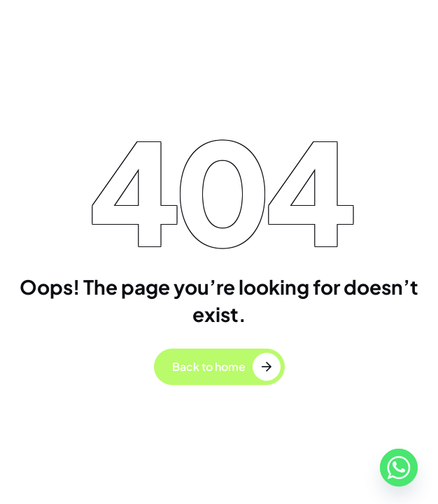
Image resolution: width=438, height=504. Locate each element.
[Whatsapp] (399, 468)
